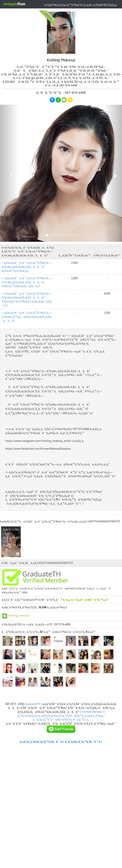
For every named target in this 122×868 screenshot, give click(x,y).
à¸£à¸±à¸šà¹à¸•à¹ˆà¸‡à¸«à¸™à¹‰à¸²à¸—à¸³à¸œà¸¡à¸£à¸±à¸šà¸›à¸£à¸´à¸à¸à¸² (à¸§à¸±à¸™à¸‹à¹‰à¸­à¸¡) (27, 267)
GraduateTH (32, 704)
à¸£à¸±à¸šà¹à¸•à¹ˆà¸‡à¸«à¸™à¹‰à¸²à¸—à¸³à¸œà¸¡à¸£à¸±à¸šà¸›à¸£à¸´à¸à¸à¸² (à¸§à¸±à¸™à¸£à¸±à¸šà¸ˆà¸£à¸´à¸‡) (27, 282)
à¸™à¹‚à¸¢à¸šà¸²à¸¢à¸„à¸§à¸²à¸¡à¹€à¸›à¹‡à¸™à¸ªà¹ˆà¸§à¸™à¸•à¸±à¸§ (55, 716)
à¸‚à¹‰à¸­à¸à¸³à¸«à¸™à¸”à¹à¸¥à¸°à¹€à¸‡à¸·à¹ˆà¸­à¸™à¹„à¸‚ (69, 718)
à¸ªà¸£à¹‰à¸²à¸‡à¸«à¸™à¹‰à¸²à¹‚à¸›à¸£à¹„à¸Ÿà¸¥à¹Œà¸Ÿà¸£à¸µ (81, 5)
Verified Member (92, 712)
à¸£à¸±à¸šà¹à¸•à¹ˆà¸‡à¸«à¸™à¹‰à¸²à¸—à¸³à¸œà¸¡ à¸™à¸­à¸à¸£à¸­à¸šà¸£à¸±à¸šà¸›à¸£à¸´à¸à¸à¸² (27, 317)
